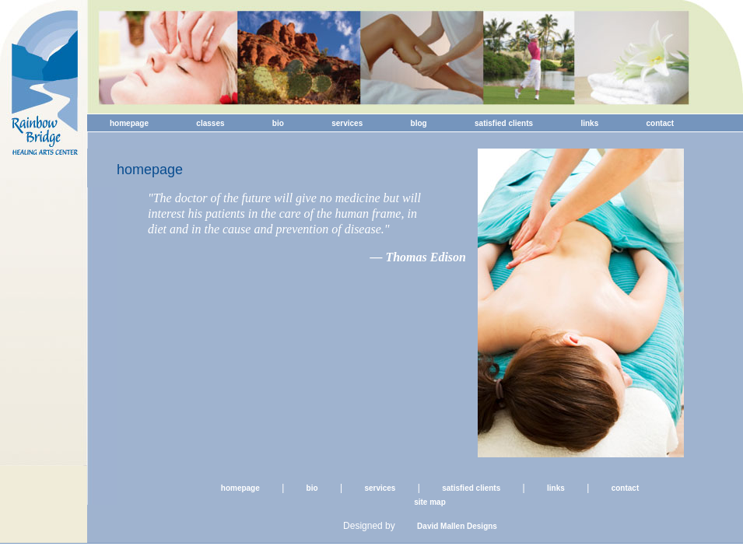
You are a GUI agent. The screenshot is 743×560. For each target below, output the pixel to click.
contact (661, 123)
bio (278, 123)
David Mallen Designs (457, 526)
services (347, 123)
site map (430, 502)
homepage (129, 123)
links (589, 123)
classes (210, 123)
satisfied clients (504, 123)
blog (419, 123)
